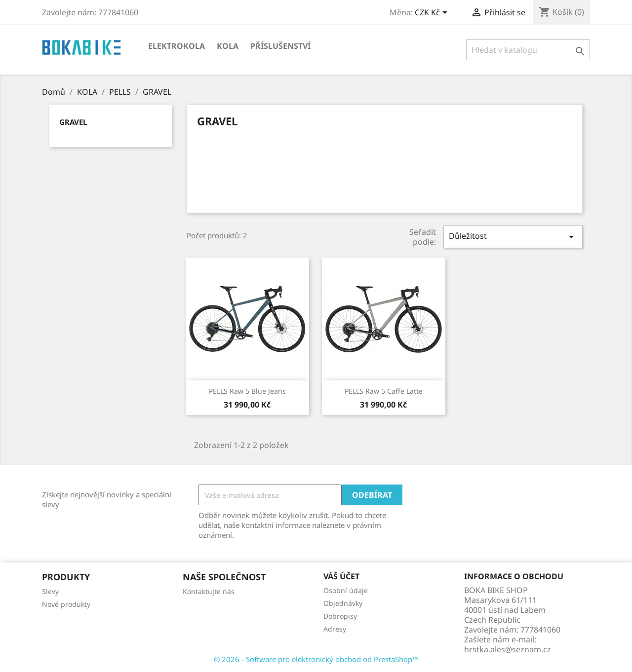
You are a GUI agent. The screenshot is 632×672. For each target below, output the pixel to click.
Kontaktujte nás (209, 591)
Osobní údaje (346, 590)
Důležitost (513, 237)
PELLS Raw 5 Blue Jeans (247, 391)
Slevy (50, 591)
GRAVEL (73, 122)
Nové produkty (66, 604)
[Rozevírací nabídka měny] (433, 13)
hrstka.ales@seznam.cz (508, 649)
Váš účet (341, 576)
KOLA (228, 46)
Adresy (335, 629)
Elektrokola (177, 46)
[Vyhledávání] (528, 50)
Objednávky (343, 603)
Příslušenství (280, 46)
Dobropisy (340, 616)
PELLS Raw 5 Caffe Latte (384, 391)
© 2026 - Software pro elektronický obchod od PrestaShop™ (316, 659)
